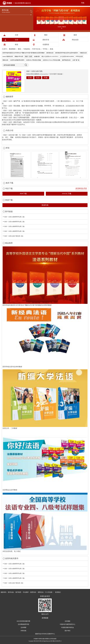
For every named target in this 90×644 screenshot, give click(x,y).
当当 (38, 78)
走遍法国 (37, 56)
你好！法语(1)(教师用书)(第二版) (14, 231)
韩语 (17, 45)
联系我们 (58, 592)
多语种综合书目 (81, 188)
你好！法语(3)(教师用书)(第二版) (14, 217)
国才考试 (67, 631)
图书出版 (11, 592)
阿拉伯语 (75, 40)
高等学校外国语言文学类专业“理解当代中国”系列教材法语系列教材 (23, 53)
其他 (51, 49)
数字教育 (18, 592)
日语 (17, 35)
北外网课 (23, 627)
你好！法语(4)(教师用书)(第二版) (14, 222)
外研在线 (23, 631)
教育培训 (33, 592)
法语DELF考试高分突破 (34, 60)
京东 (30, 78)
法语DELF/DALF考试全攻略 (52, 60)
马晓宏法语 (83, 53)
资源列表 (45, 205)
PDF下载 (23, 194)
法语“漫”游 (76, 60)
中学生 (45, 49)
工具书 (4, 49)
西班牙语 (46, 40)
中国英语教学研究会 (67, 627)
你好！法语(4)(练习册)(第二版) (14, 236)
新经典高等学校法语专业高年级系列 (67, 53)
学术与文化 (37, 49)
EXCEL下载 (67, 194)
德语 (75, 35)
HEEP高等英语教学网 (23, 621)
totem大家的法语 (8, 56)
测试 (20, 49)
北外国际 (67, 621)
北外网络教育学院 (23, 624)
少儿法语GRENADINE (67, 56)
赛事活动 (41, 592)
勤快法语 (5, 60)
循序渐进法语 (66, 60)
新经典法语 (50, 53)
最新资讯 (4, 592)
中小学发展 (49, 592)
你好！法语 (28, 56)
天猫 (46, 78)
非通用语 (46, 45)
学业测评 (26, 592)
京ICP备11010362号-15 (56, 641)
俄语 (46, 35)
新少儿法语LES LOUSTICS (50, 56)
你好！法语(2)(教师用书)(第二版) (14, 226)
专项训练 (27, 49)
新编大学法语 (19, 56)
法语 (17, 40)
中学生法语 (79, 56)
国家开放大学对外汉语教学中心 (45, 634)
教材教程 (13, 49)
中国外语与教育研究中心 (67, 624)
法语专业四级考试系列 (17, 60)
